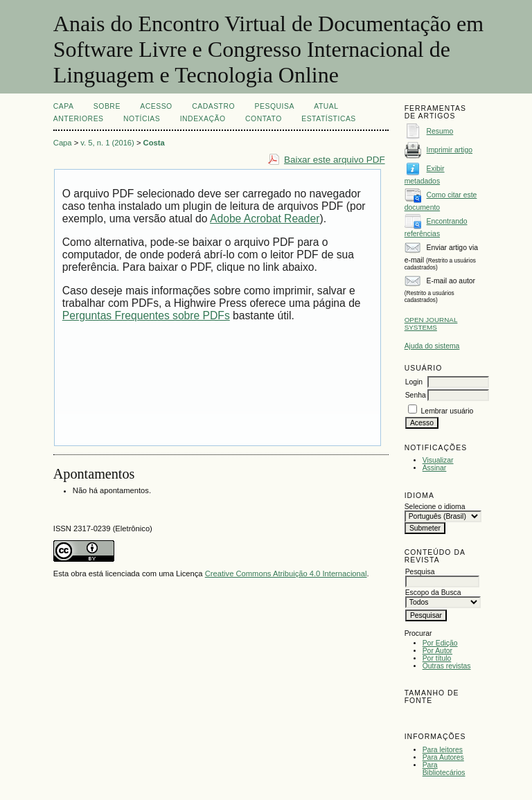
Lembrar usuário (447, 411)
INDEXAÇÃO (203, 119)
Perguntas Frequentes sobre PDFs (146, 315)
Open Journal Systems (431, 323)
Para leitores (443, 750)
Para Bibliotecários (444, 769)
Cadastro (213, 106)
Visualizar (438, 460)
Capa (64, 106)
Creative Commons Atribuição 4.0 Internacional (286, 574)
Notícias (142, 119)
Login (414, 382)
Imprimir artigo (450, 150)
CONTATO (264, 119)
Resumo (440, 131)
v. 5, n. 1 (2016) (107, 143)
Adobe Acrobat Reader (265, 219)
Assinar (435, 468)
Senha (416, 395)
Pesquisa (275, 106)
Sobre (107, 106)
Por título (437, 658)
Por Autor (437, 651)
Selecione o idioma (435, 507)
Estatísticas (329, 119)
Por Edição (440, 643)
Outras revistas (447, 666)
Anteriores (79, 119)
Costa (154, 143)
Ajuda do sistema (432, 346)
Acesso (156, 106)
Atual (326, 106)
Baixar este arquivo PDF (335, 160)
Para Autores (443, 757)
